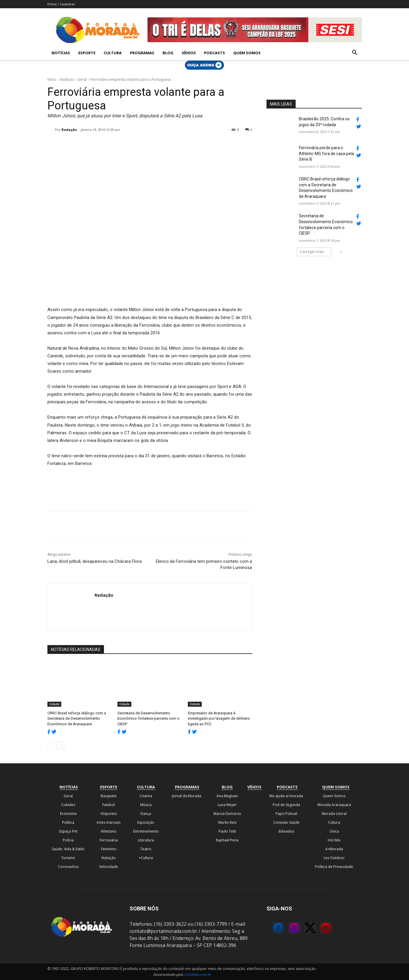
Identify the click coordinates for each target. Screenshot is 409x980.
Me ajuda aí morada (286, 796)
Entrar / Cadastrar (61, 4)
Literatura (146, 840)
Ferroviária (109, 840)
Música (146, 805)
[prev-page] (51, 745)
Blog (168, 53)
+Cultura (146, 858)
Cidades (68, 805)
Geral (82, 79)
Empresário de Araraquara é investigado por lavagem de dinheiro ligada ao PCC (219, 718)
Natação (109, 858)
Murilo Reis (227, 822)
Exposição (146, 822)
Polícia (68, 840)
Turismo (68, 858)
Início (52, 79)
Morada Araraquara (334, 805)
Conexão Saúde (286, 822)
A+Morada (334, 849)
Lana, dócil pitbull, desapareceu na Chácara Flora (95, 561)
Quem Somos (247, 53)
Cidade (54, 704)
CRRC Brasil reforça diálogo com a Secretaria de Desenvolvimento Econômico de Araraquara (77, 718)
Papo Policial (286, 814)
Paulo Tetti (227, 831)
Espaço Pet (68, 831)
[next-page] (61, 745)
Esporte (87, 53)
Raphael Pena (227, 840)
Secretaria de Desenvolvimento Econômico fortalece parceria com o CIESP (149, 718)
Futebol (109, 805)
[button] (355, 53)
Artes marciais (109, 822)
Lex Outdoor (334, 858)
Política (68, 822)
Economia (68, 814)
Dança (146, 814)
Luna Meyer (227, 805)
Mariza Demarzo (227, 814)
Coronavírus (68, 867)
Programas (142, 53)
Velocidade (109, 867)
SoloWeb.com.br (197, 975)
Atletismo (109, 831)
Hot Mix (334, 840)
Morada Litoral (334, 814)
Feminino (109, 849)
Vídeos (189, 53)
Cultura (113, 53)
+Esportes (109, 814)
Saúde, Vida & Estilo (68, 849)
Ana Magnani (227, 796)
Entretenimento (146, 831)
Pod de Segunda (286, 805)
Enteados (286, 831)
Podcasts (215, 53)
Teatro (146, 849)
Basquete (109, 796)
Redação (69, 130)
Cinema (146, 796)
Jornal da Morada (187, 796)
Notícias (61, 53)
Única (334, 831)
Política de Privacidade (334, 867)
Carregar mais (316, 252)
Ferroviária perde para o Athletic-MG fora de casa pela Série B (326, 153)
